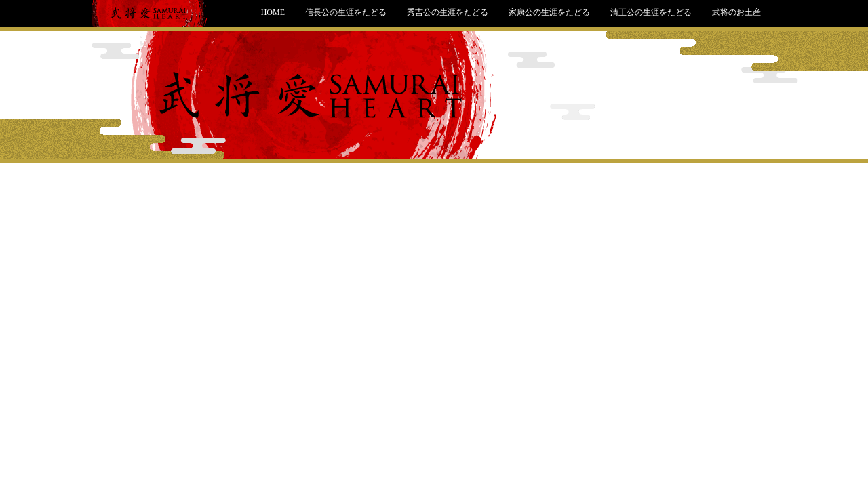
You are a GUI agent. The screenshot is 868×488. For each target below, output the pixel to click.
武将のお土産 (736, 12)
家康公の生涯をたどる (549, 12)
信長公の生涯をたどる (346, 12)
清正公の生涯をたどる (651, 12)
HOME (273, 12)
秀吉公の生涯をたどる (448, 12)
